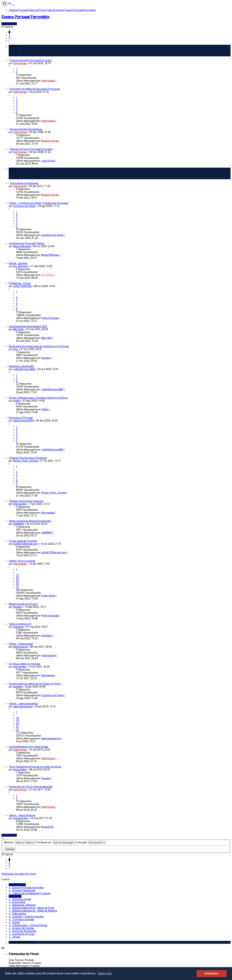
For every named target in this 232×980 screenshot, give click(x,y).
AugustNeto (20, 770)
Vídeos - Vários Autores (22, 815)
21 (17, 727)
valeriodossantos (23, 707)
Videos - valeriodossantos (23, 704)
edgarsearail (20, 647)
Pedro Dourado (50, 318)
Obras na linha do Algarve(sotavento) (30, 521)
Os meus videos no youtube (24, 664)
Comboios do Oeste (24, 206)
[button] (9, 41)
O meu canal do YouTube (23, 541)
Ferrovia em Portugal (21, 418)
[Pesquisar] (4, 4)
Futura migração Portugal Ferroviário (31, 60)
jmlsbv (17, 401)
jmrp (16, 349)
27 (17, 575)
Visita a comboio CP (20, 624)
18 (17, 718)
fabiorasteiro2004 (23, 421)
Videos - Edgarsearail (21, 644)
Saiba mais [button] (105, 973)
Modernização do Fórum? (23, 604)
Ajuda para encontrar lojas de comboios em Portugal (39, 346)
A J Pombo (47, 275)
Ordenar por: (58, 842)
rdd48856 (19, 524)
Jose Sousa (48, 161)
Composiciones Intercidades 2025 (28, 326)
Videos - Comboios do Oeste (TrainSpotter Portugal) (38, 203)
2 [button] (9, 35)
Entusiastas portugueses (24, 183)
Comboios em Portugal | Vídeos (27, 243)
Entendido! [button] (212, 973)
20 (17, 724)
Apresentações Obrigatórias (26, 129)
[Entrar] (10, 4)
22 (17, 730)
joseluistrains (21, 818)
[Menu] (13, 5)
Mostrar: (21, 842)
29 (17, 581)
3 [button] (9, 38)
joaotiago (18, 627)
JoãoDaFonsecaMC (24, 369)
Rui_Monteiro (21, 266)
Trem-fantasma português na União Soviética (35, 767)
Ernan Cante (48, 596)
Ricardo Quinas (50, 141)
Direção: (92, 842)
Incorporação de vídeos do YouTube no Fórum (35, 684)
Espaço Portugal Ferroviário (25, 17)
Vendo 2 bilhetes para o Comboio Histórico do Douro (38, 398)
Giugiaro (46, 358)
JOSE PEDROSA (22, 286)
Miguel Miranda (22, 246)
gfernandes (20, 504)
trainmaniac (20, 63)
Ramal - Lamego (18, 263)
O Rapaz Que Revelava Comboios (28, 458)
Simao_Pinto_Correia (25, 461)
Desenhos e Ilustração (21, 366)
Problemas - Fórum (20, 283)
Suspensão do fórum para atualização (31, 787)
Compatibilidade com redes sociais (29, 747)
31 (17, 587)
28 (17, 578)
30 (17, 584)
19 (17, 721)
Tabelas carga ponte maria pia (26, 501)
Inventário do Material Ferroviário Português (35, 89)
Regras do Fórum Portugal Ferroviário (31, 149)
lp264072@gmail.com (26, 544)
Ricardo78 (47, 827)
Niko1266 (18, 329)
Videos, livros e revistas (22, 561)
